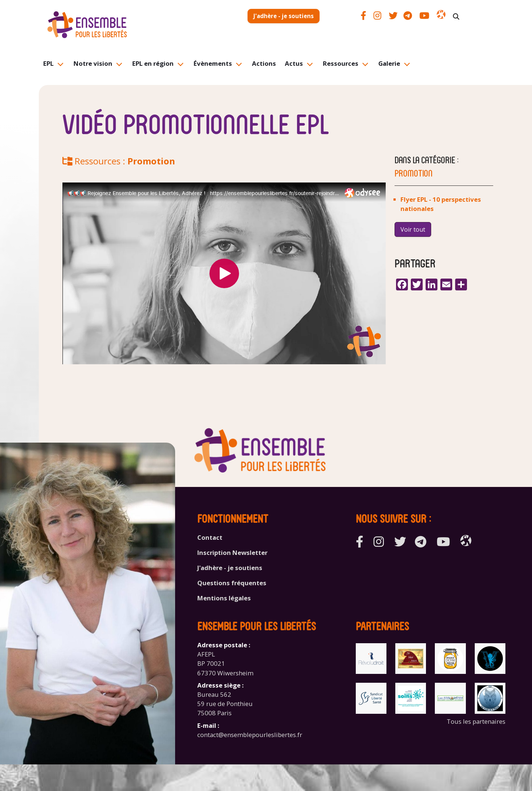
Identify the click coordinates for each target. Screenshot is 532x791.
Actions (264, 63)
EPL (48, 63)
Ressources (341, 63)
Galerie (389, 63)
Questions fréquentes (232, 583)
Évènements (213, 63)
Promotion (151, 161)
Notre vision (93, 63)
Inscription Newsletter (232, 553)
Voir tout (413, 229)
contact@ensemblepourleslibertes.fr (250, 735)
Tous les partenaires (476, 721)
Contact (210, 537)
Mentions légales (224, 598)
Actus (294, 63)
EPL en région (153, 63)
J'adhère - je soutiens (284, 16)
